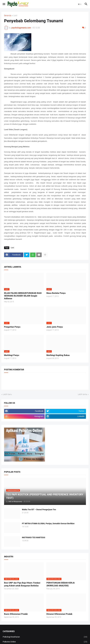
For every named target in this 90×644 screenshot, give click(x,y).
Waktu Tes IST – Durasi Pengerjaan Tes (39, 510)
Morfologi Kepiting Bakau (58, 355)
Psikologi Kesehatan (45, 637)
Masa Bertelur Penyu (56, 293)
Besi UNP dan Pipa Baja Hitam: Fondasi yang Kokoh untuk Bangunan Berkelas (22, 584)
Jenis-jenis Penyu (55, 327)
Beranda (8, 16)
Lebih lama (82, 394)
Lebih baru (7, 394)
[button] (4, 4)
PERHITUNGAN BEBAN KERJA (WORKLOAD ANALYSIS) (61, 584)
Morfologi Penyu (12, 355)
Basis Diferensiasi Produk (16, 614)
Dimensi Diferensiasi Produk (59, 614)
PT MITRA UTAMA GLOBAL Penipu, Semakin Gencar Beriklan (48, 524)
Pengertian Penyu (12, 327)
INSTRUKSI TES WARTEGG (34, 537)
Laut (15, 16)
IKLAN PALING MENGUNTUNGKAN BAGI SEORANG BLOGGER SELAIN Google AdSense (23, 296)
